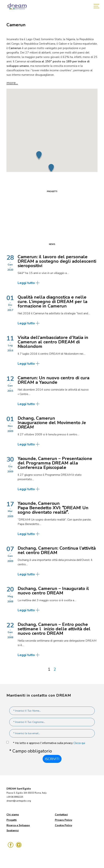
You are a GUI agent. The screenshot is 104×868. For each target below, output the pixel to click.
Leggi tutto (26, 283)
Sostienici (13, 831)
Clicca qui (79, 743)
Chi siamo (13, 815)
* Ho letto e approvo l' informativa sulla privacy (49, 743)
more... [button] (12, 83)
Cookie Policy (63, 825)
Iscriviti (52, 759)
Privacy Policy (63, 820)
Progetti (12, 820)
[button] (39, 155)
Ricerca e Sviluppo (18, 825)
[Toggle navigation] (97, 6)
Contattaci (61, 815)
